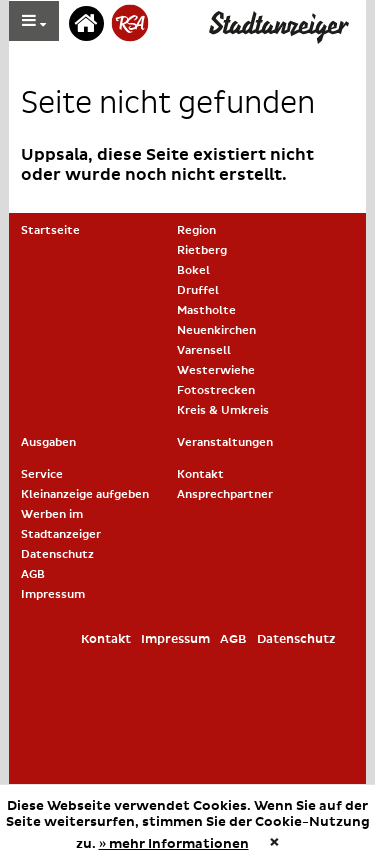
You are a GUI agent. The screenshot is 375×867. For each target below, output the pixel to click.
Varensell (204, 350)
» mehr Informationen (174, 844)
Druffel (198, 290)
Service (42, 474)
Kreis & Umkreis (223, 410)
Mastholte (206, 310)
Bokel (193, 270)
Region (196, 230)
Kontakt (200, 474)
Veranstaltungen (225, 442)
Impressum (53, 594)
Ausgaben (48, 442)
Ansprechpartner (225, 494)
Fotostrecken (216, 390)
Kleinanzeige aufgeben (85, 494)
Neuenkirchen (216, 330)
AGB (33, 574)
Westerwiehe (216, 370)
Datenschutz (57, 554)
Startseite (50, 230)
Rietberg (202, 250)
